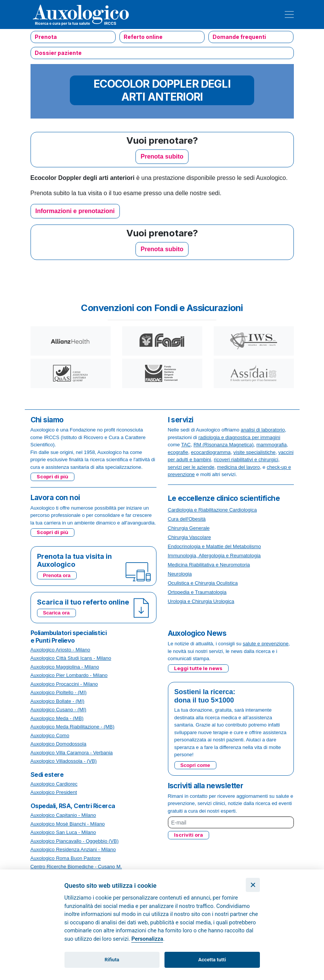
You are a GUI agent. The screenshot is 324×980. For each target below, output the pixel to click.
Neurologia (180, 574)
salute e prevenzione (266, 644)
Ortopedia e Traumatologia (197, 592)
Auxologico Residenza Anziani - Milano (73, 849)
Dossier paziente (58, 53)
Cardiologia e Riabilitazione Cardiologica (212, 510)
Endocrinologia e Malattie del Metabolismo (214, 546)
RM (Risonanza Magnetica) (224, 445)
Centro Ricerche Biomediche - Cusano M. (76, 867)
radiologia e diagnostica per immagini (239, 437)
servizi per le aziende (191, 467)
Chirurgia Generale (189, 528)
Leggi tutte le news (198, 668)
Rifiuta (112, 960)
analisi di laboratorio (263, 430)
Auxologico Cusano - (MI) (59, 710)
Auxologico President (54, 792)
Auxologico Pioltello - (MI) (59, 692)
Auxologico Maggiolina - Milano (65, 667)
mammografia (272, 445)
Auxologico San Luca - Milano (63, 832)
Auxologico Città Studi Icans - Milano (71, 658)
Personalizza (147, 939)
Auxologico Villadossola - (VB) (64, 761)
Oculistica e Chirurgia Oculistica (203, 583)
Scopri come (195, 765)
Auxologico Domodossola (59, 744)
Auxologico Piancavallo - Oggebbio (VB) (75, 841)
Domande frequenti (239, 37)
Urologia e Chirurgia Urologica (201, 601)
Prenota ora (57, 575)
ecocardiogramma (211, 452)
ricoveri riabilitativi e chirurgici (246, 460)
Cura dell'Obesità (187, 519)
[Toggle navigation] (289, 14)
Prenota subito (162, 156)
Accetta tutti (212, 960)
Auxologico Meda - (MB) (57, 718)
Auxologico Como (50, 735)
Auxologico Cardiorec (54, 784)
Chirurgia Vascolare (189, 537)
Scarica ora (56, 613)
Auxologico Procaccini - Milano (64, 684)
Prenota (46, 37)
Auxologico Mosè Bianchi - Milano (68, 824)
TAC (186, 445)
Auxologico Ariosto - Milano (60, 650)
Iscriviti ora (189, 835)
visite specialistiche (255, 452)
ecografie (178, 452)
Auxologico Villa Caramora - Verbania (72, 753)
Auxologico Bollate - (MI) (58, 701)
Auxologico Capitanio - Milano (63, 815)
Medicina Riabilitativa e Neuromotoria (209, 565)
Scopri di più (52, 476)
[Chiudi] (253, 885)
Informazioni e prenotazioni (75, 211)
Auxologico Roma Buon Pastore (66, 858)
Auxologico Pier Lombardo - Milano (69, 675)
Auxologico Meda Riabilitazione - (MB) (73, 727)
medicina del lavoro (239, 467)
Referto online (143, 37)
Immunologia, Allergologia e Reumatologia (214, 556)
